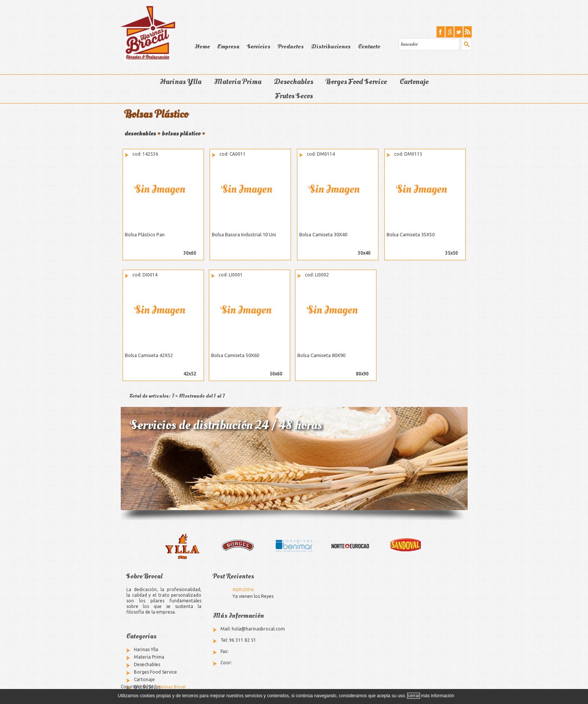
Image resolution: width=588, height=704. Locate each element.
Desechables (294, 82)
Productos (291, 47)
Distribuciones (331, 47)
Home (202, 47)
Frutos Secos (294, 96)
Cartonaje (414, 82)
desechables (140, 134)
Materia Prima (238, 82)
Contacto (369, 47)
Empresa (228, 47)
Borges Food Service (356, 82)
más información (438, 696)
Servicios (259, 47)
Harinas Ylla (181, 82)
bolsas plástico (181, 134)
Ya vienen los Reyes (253, 596)
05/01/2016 (243, 590)
